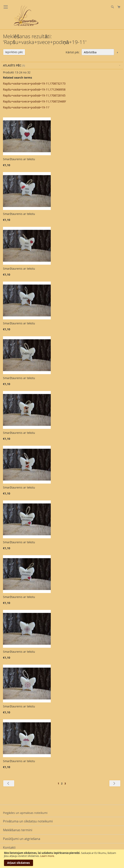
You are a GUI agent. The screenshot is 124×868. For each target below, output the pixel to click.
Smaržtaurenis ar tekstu (19, 159)
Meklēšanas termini (18, 830)
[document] (62, 859)
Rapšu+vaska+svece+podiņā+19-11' (26, 107)
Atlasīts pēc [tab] (12, 65)
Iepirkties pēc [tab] (14, 52)
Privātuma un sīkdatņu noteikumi (28, 821)
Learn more (47, 856)
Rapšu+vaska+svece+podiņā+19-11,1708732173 (34, 83)
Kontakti (9, 848)
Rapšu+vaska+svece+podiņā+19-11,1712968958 (34, 89)
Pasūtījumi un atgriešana (22, 839)
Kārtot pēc (73, 52)
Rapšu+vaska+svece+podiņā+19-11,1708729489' (35, 101)
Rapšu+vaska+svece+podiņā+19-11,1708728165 (34, 95)
